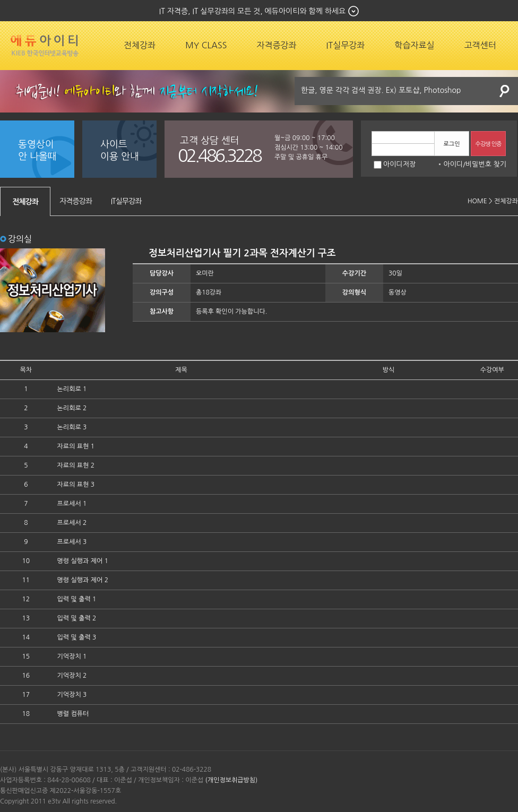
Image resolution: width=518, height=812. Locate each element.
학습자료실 (414, 45)
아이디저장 (395, 164)
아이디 (453, 164)
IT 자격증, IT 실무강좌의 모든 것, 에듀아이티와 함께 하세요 (252, 11)
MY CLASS (206, 45)
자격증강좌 (276, 45)
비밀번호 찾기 (486, 164)
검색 (505, 91)
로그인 (451, 144)
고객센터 (480, 45)
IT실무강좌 (346, 45)
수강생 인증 (489, 144)
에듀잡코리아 (45, 46)
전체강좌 (140, 45)
